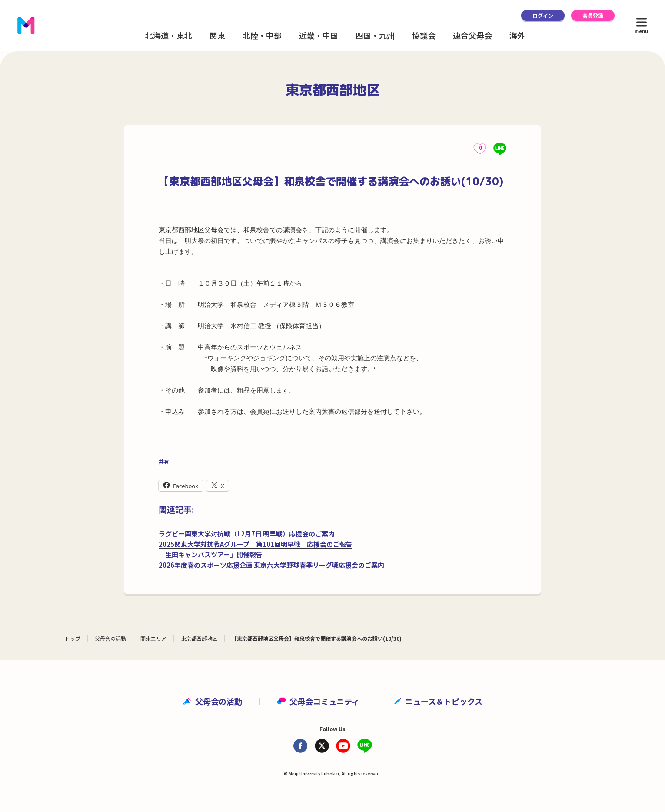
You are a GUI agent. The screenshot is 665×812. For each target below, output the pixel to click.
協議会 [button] (424, 35)
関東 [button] (217, 35)
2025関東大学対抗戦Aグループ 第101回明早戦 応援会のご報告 (256, 544)
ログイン (543, 15)
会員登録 (593, 15)
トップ (73, 638)
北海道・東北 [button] (169, 35)
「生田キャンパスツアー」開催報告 (211, 554)
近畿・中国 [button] (319, 35)
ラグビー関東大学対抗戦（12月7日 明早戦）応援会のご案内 (247, 534)
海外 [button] (517, 35)
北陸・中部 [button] (262, 35)
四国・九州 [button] (375, 35)
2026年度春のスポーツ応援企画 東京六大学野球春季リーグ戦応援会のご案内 (271, 565)
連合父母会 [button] (472, 35)
